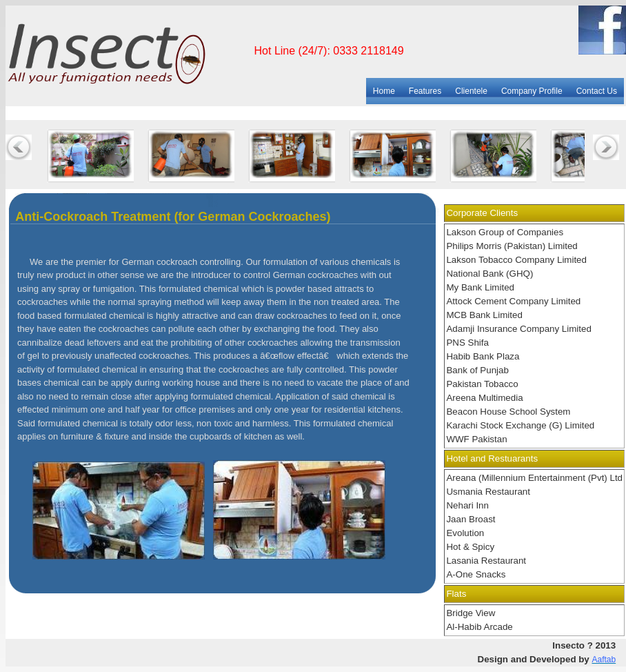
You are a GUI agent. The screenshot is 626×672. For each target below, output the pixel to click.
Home (384, 91)
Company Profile (532, 91)
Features (425, 91)
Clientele (471, 91)
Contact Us (597, 91)
